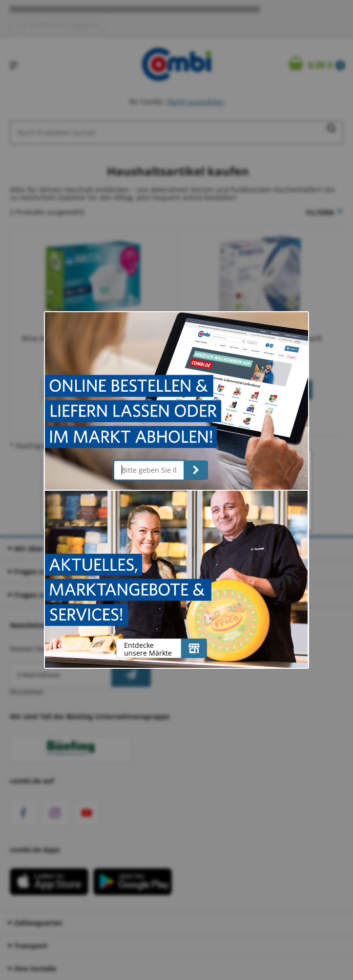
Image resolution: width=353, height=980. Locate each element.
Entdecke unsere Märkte (148, 649)
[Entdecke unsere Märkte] (194, 648)
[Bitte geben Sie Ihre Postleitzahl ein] (149, 470)
